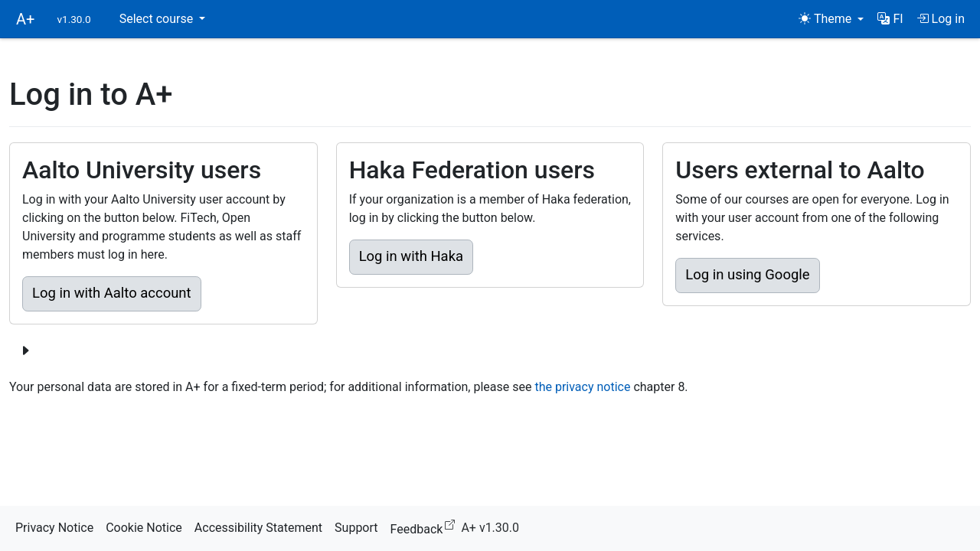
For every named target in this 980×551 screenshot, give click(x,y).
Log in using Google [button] (747, 275)
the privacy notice (582, 387)
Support (356, 528)
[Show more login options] (25, 351)
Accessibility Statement (258, 528)
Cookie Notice (144, 528)
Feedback (426, 527)
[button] (890, 19)
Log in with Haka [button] (411, 256)
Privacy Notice (54, 528)
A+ (25, 19)
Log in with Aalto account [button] (112, 293)
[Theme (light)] (831, 19)
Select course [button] (158, 19)
